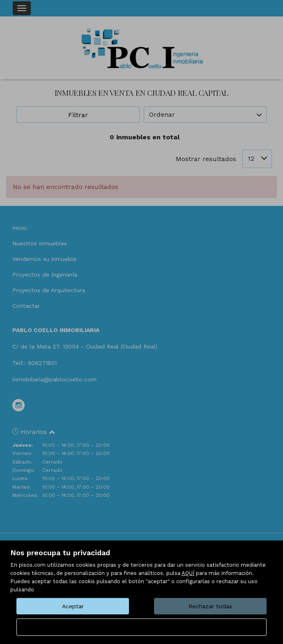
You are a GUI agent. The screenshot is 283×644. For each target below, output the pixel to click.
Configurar (141, 627)
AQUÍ (188, 573)
